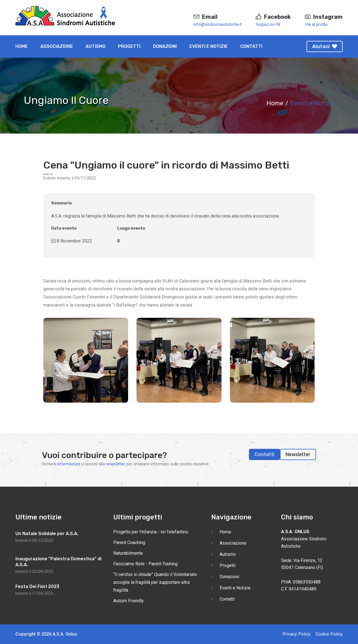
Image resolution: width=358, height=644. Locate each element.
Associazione (57, 46)
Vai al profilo (316, 24)
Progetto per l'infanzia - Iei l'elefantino (151, 532)
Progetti (129, 46)
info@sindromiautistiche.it (218, 24)
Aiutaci (325, 46)
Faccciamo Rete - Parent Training (145, 564)
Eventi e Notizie (209, 46)
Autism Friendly (129, 601)
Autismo (96, 46)
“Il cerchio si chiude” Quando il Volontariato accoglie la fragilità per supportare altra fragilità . (155, 582)
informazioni (69, 464)
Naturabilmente (128, 553)
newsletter (116, 464)
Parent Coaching (129, 542)
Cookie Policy (329, 634)
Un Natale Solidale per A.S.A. (47, 534)
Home (22, 46)
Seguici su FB (268, 24)
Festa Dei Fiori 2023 (37, 586)
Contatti (251, 46)
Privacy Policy (296, 634)
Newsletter (298, 454)
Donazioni (165, 46)
